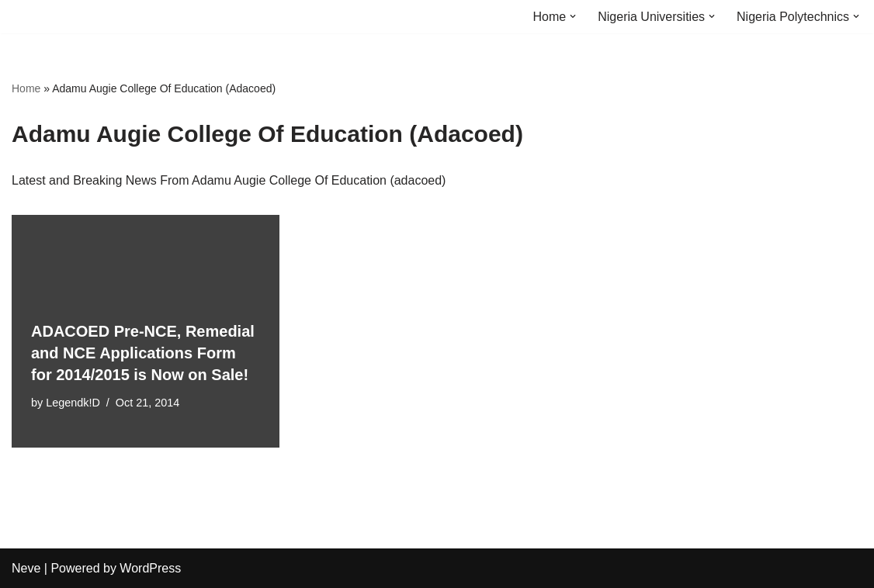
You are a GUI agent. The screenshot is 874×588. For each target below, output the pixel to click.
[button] (573, 16)
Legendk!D (73, 403)
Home (26, 88)
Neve (26, 568)
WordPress (150, 568)
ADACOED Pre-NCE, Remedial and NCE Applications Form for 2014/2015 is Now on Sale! (143, 353)
